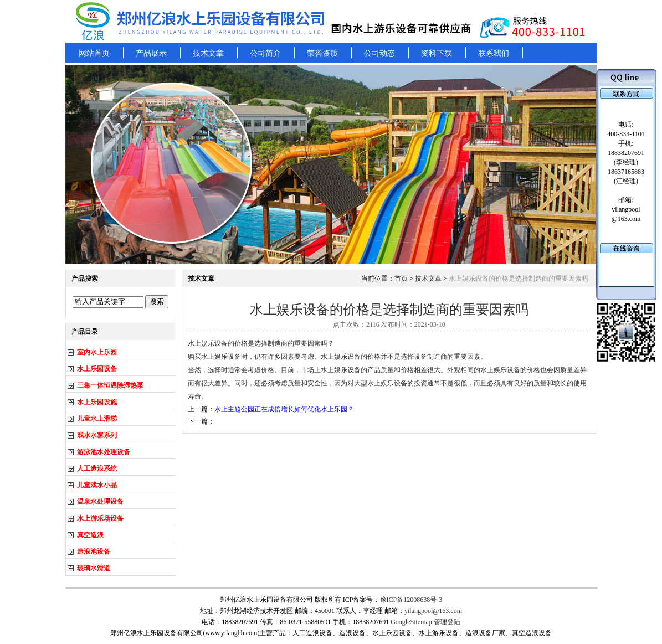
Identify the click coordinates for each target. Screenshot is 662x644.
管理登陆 (447, 622)
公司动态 (379, 53)
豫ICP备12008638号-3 (411, 600)
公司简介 (265, 53)
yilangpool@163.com (433, 611)
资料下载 (437, 53)
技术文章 (208, 53)
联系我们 (494, 53)
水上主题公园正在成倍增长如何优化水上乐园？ (284, 409)
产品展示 (151, 53)
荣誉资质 (322, 53)
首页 (401, 279)
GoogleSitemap (411, 622)
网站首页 (94, 53)
